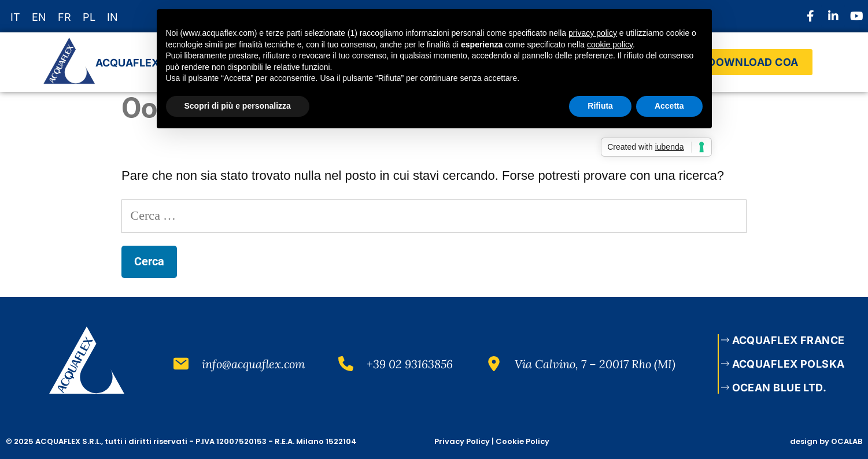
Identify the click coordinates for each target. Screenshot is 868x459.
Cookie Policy (522, 441)
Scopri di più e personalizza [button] (238, 106)
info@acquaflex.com (254, 364)
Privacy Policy (462, 441)
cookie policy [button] (610, 45)
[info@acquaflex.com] (181, 364)
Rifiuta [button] (600, 106)
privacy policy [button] (593, 33)
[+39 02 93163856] (346, 364)
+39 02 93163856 (410, 364)
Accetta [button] (669, 106)
